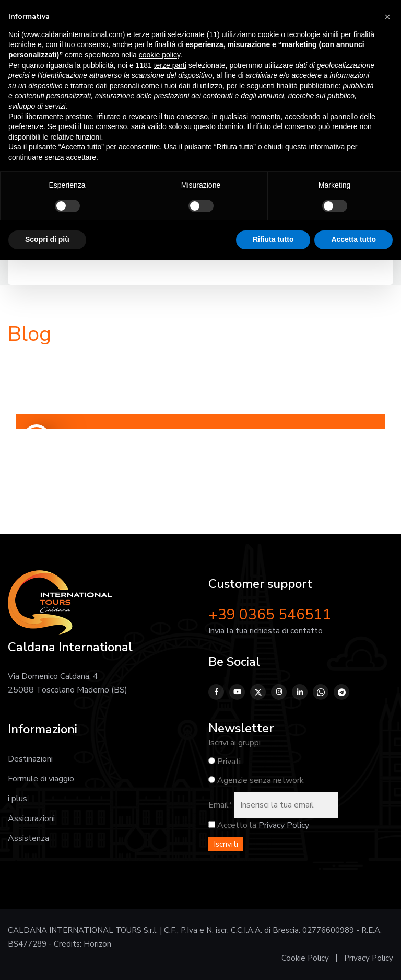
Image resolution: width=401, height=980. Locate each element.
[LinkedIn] (300, 692)
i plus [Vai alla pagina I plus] (17, 799)
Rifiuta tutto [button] (273, 239)
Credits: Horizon (82, 944)
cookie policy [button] (160, 55)
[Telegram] (341, 692)
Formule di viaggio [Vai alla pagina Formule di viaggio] (41, 779)
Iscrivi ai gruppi (234, 743)
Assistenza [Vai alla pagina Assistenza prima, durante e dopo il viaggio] (28, 838)
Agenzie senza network (256, 780)
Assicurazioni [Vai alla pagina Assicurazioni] (31, 818)
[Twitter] (258, 692)
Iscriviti (226, 844)
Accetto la (232, 825)
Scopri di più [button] (47, 239)
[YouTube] (237, 692)
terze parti (170, 65)
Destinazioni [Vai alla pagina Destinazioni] (30, 759)
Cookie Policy (305, 958)
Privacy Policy (284, 825)
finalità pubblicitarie (308, 86)
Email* (220, 805)
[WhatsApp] (321, 692)
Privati (225, 762)
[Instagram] (279, 692)
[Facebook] (216, 692)
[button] (387, 17)
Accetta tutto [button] (353, 239)
